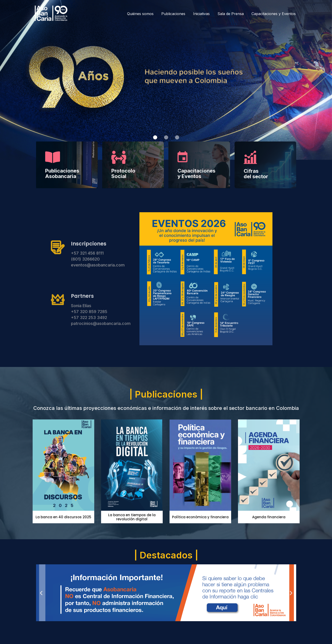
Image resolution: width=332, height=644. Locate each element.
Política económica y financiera (200, 517)
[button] (155, 137)
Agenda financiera (269, 517)
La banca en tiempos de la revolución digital (132, 517)
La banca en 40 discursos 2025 (63, 517)
